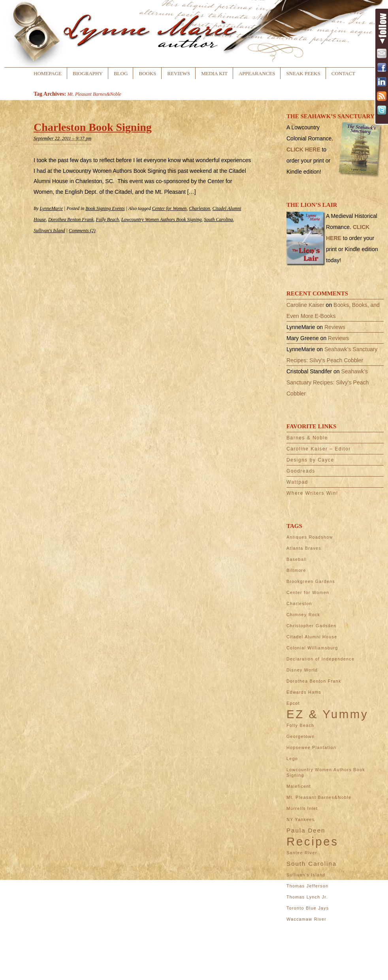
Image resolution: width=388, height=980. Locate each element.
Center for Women (170, 208)
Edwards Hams (304, 692)
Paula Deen (306, 830)
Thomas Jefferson (307, 886)
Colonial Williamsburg (312, 648)
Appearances (257, 73)
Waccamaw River (306, 919)
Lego (292, 759)
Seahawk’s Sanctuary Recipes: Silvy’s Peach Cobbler (328, 382)
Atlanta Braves (304, 548)
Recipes (313, 842)
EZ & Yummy (327, 714)
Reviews (179, 73)
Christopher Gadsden (312, 626)
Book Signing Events (105, 208)
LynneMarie (51, 208)
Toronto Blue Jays (308, 908)
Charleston (199, 208)
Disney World (302, 670)
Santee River (302, 853)
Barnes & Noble (307, 438)
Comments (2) (82, 231)
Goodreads (301, 471)
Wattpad (297, 482)
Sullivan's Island (49, 231)
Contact (343, 73)
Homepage (48, 73)
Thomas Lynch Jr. (307, 897)
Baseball (297, 559)
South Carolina (218, 219)
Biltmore (296, 570)
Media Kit (214, 73)
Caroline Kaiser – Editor (319, 449)
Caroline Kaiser (305, 305)
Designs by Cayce (310, 460)
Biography (88, 73)
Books (147, 73)
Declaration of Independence (320, 659)
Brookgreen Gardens (311, 581)
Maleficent (299, 786)
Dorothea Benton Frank (71, 219)
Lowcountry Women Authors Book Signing (161, 219)
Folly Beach (107, 219)
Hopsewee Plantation (311, 747)
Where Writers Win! (312, 493)
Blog (121, 73)
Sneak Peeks (303, 73)
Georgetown (300, 736)
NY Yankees (300, 819)
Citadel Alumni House (312, 637)
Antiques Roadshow (310, 537)
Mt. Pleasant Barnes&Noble (319, 797)
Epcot (293, 703)
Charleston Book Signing (93, 127)
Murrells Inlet (302, 808)
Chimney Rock (303, 615)
